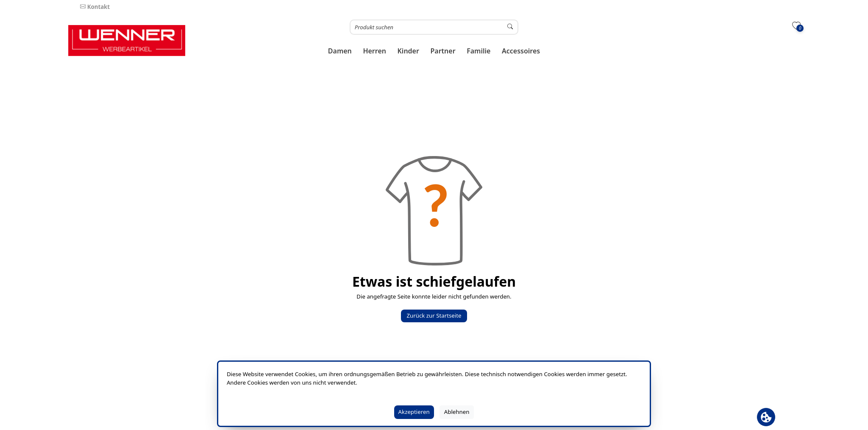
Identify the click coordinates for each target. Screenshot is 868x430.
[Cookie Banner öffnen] (766, 417)
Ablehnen (457, 412)
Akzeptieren (414, 412)
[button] (340, 51)
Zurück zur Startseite (434, 316)
